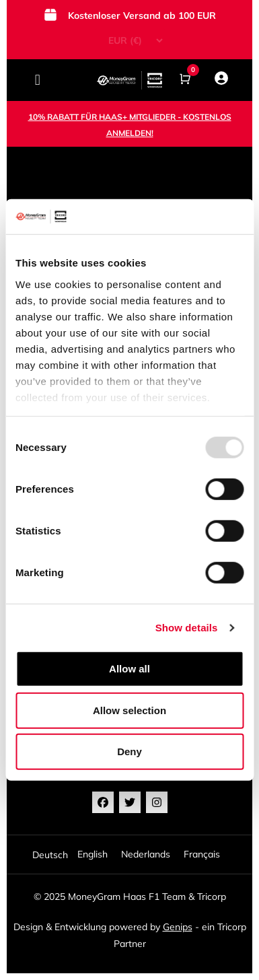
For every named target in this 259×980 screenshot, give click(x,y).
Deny (129, 751)
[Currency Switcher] (130, 40)
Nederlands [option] (146, 854)
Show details (187, 628)
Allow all (129, 669)
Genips (178, 927)
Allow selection (129, 710)
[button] (37, 80)
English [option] (92, 854)
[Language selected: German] (129, 854)
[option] (92, 854)
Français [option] (202, 854)
